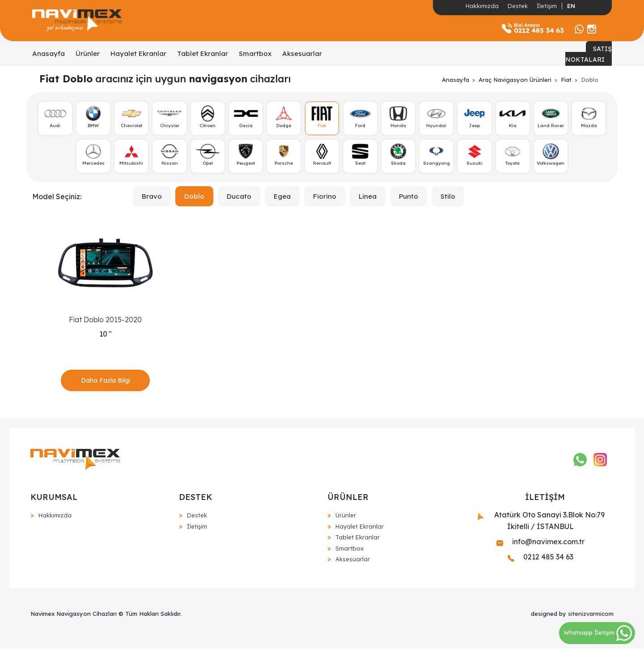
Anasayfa (49, 53)
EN (571, 6)
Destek (518, 6)
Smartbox (255, 53)
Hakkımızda (482, 6)
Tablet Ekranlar (203, 53)
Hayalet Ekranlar (138, 53)
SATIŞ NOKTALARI (589, 54)
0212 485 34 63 (540, 561)
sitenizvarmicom (591, 618)
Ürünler (88, 53)
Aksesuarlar (302, 53)
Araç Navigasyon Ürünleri (515, 80)
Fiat (566, 80)
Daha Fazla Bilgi (106, 383)
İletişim (547, 6)
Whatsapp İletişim (598, 632)
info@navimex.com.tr (540, 546)
